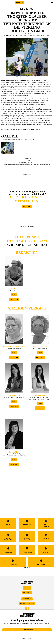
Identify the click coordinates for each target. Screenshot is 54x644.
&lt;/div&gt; (27, 366)
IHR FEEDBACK (27, 599)
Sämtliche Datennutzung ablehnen (27, 634)
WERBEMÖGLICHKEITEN (27, 604)
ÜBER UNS (27, 588)
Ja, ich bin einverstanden (27, 630)
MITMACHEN (19, 2)
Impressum (30, 638)
